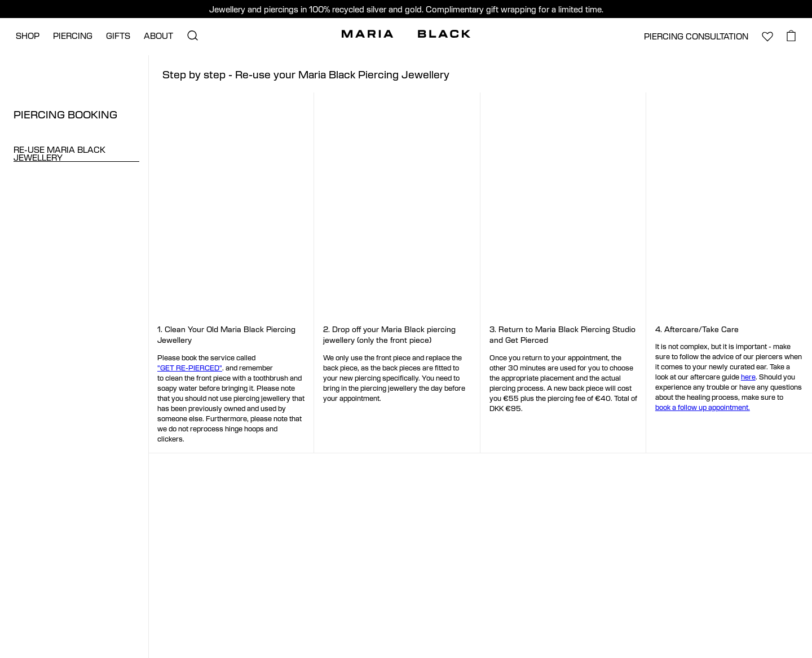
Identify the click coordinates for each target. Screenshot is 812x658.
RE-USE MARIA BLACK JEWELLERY (59, 154)
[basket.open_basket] (791, 36)
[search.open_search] (192, 36)
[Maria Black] (406, 34)
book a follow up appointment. (703, 407)
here (748, 377)
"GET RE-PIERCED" (190, 368)
